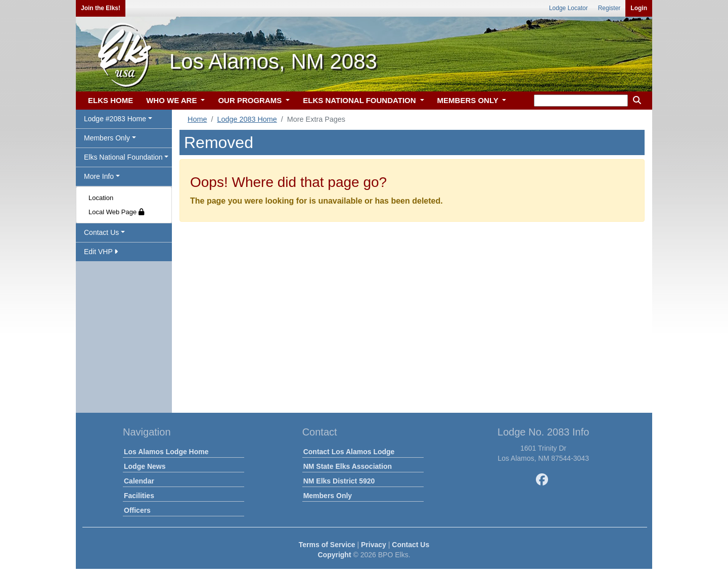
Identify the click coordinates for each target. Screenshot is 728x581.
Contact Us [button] (101, 232)
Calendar (139, 481)
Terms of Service (327, 545)
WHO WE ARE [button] (172, 100)
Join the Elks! (101, 8)
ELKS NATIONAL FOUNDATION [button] (360, 100)
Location (101, 198)
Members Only (328, 496)
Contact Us (411, 545)
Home (197, 119)
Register (609, 8)
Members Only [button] (107, 138)
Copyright (334, 555)
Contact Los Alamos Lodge (349, 452)
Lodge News (145, 466)
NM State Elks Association (348, 466)
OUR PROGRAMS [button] (251, 100)
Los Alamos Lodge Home (166, 452)
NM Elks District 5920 (339, 481)
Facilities (139, 496)
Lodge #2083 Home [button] (115, 119)
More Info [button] (99, 176)
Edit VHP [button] (101, 252)
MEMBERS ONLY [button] (469, 100)
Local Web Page (116, 212)
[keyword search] (581, 101)
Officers (137, 510)
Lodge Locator (568, 8)
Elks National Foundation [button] (123, 157)
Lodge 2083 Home (247, 119)
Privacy (374, 545)
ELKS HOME (110, 100)
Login (639, 8)
